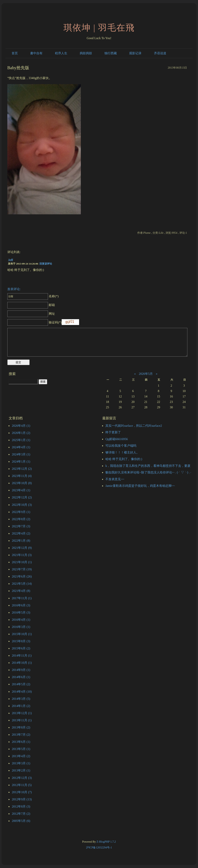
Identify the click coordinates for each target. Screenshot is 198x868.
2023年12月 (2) (22, 469)
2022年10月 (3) (22, 505)
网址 (31, 314)
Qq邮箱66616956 (117, 439)
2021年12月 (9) (22, 548)
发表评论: (14, 289)
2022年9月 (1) (21, 512)
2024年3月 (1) (21, 454)
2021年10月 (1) (22, 562)
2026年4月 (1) (21, 426)
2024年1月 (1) (21, 462)
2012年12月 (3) (22, 778)
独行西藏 (111, 53)
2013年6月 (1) (21, 742)
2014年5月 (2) (21, 684)
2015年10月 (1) (22, 634)
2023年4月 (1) (21, 490)
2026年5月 (146, 374)
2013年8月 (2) (21, 727)
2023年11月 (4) (22, 476)
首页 (15, 53)
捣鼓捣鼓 (86, 53)
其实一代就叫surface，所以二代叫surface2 (134, 426)
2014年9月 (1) (21, 670)
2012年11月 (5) (22, 785)
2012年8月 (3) (21, 806)
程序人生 (61, 53)
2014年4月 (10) (22, 692)
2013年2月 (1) (21, 770)
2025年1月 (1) (21, 440)
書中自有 (36, 53)
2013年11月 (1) (22, 720)
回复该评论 (46, 264)
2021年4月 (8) (21, 591)
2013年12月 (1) (22, 713)
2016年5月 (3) (21, 612)
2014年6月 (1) (21, 677)
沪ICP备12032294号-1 (99, 847)
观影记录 (135, 53)
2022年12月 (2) (22, 497)
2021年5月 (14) (22, 584)
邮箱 (31, 305)
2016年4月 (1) (21, 620)
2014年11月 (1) (22, 656)
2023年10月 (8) (22, 483)
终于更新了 (113, 432)
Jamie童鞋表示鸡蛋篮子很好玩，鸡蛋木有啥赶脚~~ (140, 486)
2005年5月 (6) (21, 821)
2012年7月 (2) (21, 814)
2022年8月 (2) (21, 519)
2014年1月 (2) (21, 706)
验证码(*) (55, 322)
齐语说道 (160, 53)
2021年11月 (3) (22, 555)
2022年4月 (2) (21, 533)
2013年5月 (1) (21, 749)
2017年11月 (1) (22, 598)
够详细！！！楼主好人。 (122, 452)
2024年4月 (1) (21, 447)
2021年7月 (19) (22, 569)
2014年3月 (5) (21, 699)
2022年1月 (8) (21, 541)
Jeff (11, 260)
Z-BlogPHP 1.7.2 (106, 842)
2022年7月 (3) (21, 526)
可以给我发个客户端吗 (121, 446)
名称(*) (33, 296)
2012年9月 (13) (22, 799)
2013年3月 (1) (21, 763)
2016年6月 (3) (21, 605)
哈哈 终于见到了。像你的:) (124, 459)
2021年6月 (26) (22, 576)
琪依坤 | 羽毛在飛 (99, 28)
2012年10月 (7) (22, 792)
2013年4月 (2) (21, 756)
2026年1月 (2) (21, 433)
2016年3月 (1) (21, 627)
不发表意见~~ (115, 479)
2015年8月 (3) (21, 641)
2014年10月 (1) (22, 663)
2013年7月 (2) (21, 735)
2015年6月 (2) (21, 648)
